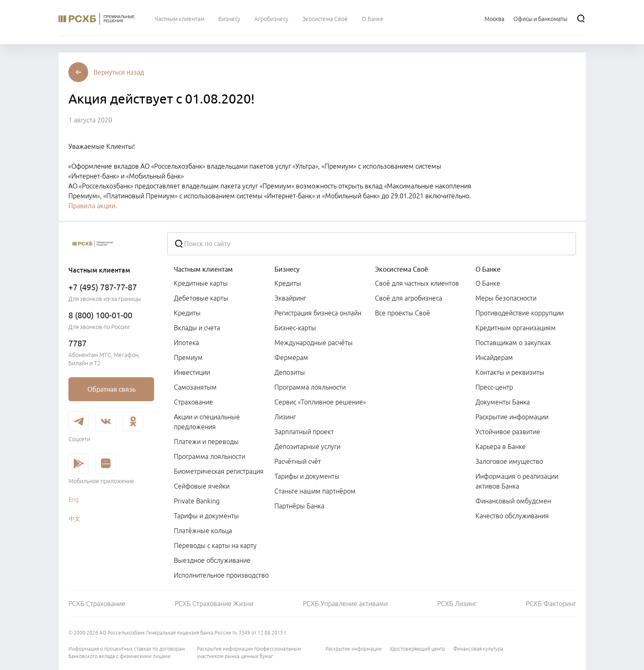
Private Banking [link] (197, 501)
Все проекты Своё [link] (403, 313)
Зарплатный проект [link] (304, 432)
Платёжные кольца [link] (203, 531)
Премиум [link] (188, 357)
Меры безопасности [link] (506, 298)
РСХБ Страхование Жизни (214, 604)
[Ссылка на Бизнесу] (229, 19)
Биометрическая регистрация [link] (219, 471)
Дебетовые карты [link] (201, 298)
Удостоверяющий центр (417, 649)
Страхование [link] (193, 402)
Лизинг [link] (285, 417)
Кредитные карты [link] (201, 283)
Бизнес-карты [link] (295, 328)
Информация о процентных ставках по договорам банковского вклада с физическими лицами (127, 652)
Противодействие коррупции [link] (520, 313)
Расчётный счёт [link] (298, 461)
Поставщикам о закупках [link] (513, 343)
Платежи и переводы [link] (206, 442)
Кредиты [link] (187, 313)
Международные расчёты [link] (314, 343)
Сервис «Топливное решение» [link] (320, 402)
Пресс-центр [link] (494, 387)
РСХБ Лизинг (457, 604)
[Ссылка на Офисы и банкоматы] (540, 19)
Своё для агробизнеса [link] (409, 298)
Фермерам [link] (291, 357)
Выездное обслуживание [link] (212, 560)
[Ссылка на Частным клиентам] (179, 19)
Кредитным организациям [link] (516, 328)
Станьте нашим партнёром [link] (315, 491)
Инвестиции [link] (192, 372)
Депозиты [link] (290, 372)
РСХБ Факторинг (551, 604)
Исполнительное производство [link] (221, 575)
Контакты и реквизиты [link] (510, 372)
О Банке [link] (488, 283)
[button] (119, 72)
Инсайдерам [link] (494, 357)
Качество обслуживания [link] (512, 516)
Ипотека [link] (186, 343)
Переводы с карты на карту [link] (215, 545)
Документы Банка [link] (503, 402)
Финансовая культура (478, 649)
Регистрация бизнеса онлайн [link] (318, 313)
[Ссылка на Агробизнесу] (271, 19)
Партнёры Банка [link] (299, 506)
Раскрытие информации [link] (512, 417)
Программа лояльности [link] (210, 456)
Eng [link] (74, 500)
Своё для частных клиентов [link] (417, 283)
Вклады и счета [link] (197, 328)
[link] (111, 389)
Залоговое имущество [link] (509, 461)
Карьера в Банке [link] (501, 447)
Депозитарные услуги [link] (307, 447)
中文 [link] (75, 519)
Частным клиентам (203, 269)
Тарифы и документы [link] (206, 516)
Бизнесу (287, 269)
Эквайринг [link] (290, 298)
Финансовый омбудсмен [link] (513, 501)
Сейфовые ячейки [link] (202, 486)
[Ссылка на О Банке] (373, 19)
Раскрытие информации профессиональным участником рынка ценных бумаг (249, 652)
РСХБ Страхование (97, 604)
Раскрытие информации (354, 649)
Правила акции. (93, 206)
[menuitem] (179, 19)
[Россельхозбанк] (111, 244)
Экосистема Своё (402, 269)
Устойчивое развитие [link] (508, 432)
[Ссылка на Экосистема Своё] (325, 19)
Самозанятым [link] (195, 387)
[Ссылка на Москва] (494, 19)
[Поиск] (581, 19)
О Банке (488, 269)
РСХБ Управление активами (345, 604)
